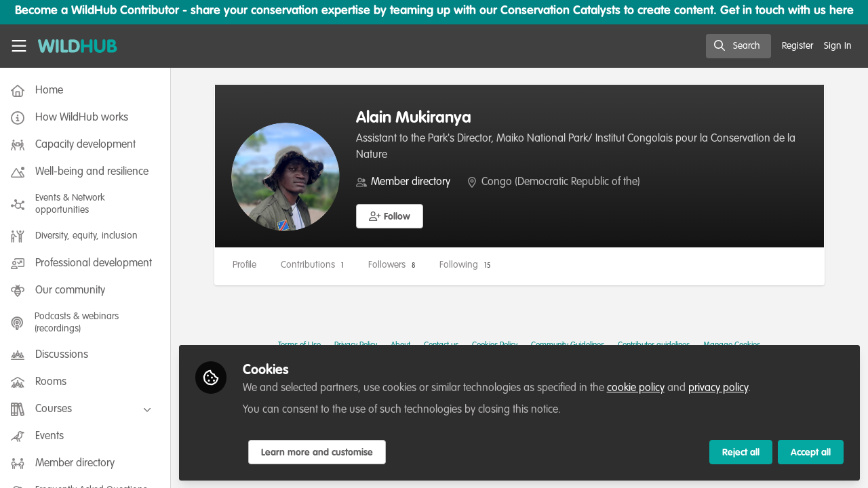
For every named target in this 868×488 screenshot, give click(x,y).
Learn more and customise (320, 452)
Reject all (741, 452)
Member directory (413, 182)
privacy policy (721, 388)
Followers (394, 265)
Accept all (811, 452)
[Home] (78, 46)
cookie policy (638, 388)
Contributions (315, 265)
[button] (392, 216)
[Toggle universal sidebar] (19, 46)
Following (468, 265)
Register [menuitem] (797, 46)
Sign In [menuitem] (838, 46)
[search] (738, 46)
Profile (247, 265)
